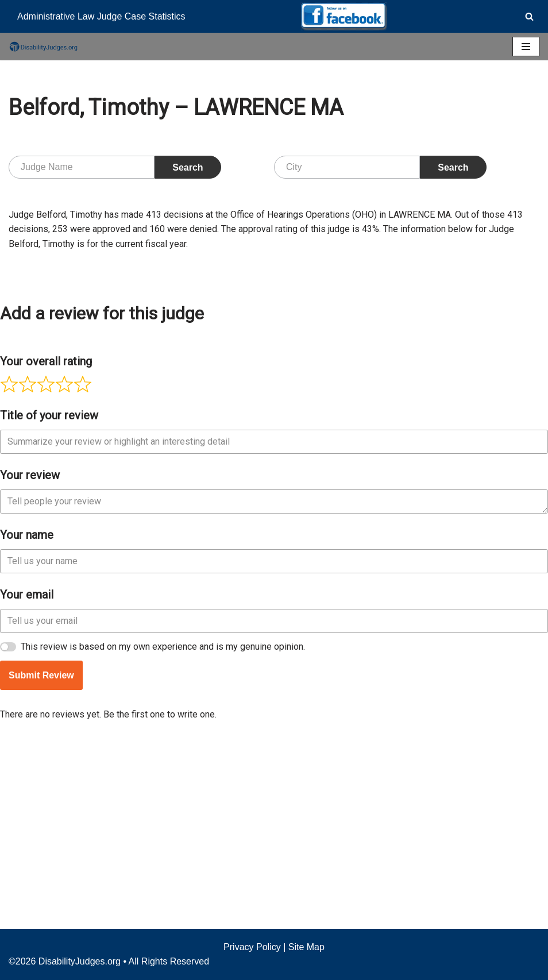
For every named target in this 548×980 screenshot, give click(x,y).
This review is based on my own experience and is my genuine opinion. (163, 819)
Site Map (306, 947)
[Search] (529, 16)
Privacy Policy (252, 947)
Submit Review (41, 848)
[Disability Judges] (43, 47)
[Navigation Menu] (526, 47)
